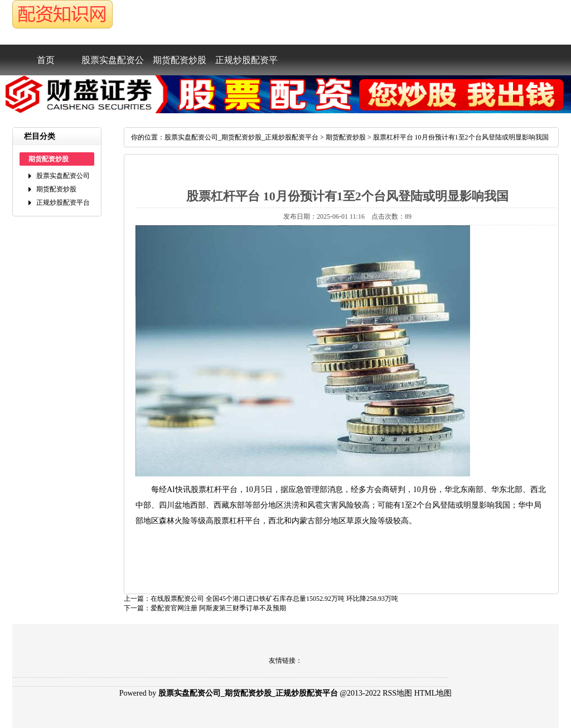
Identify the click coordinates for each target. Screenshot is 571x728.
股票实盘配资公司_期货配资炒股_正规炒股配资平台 (241, 137)
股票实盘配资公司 (113, 65)
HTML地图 (433, 693)
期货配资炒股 (180, 60)
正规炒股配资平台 (246, 65)
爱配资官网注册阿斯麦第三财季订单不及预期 (218, 608)
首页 (46, 60)
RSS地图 (397, 693)
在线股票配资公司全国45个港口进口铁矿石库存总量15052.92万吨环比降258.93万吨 (274, 599)
